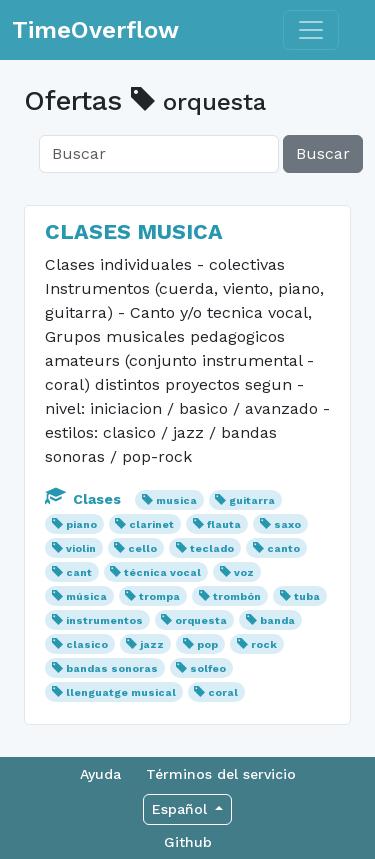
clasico (87, 644)
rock (264, 644)
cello (142, 548)
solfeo (208, 668)
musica (176, 500)
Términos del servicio (221, 774)
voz (244, 572)
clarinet (151, 524)
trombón (237, 596)
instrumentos (104, 620)
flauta (224, 524)
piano (81, 524)
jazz (152, 644)
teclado (212, 548)
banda (277, 620)
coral (223, 692)
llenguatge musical (121, 692)
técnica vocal (162, 572)
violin (81, 548)
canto (283, 548)
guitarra (252, 500)
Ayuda (100, 774)
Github (188, 842)
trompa (159, 596)
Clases (85, 499)
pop (207, 644)
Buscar (323, 153)
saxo (287, 524)
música (86, 596)
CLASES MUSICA (134, 231)
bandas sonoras (112, 668)
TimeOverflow (95, 30)
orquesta (201, 620)
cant (79, 572)
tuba (307, 596)
